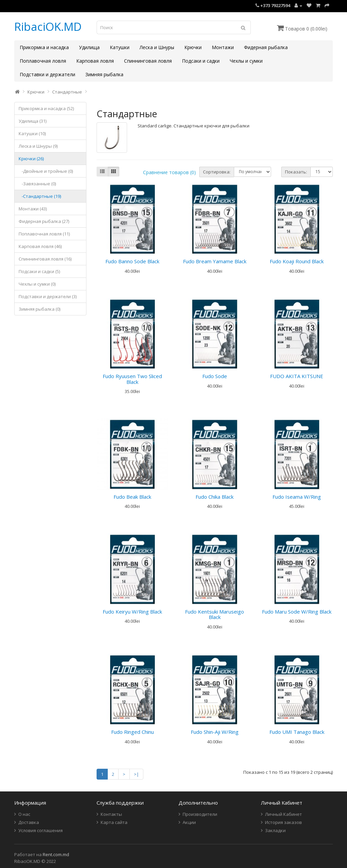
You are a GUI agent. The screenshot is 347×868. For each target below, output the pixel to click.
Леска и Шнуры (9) (38, 146)
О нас (24, 814)
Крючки (193, 47)
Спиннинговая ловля (148, 61)
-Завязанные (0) (37, 184)
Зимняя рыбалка (104, 74)
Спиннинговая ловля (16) (45, 259)
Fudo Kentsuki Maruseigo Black (215, 614)
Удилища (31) (33, 121)
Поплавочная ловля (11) (44, 234)
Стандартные (67, 92)
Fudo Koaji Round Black (297, 261)
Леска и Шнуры (157, 47)
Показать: (296, 172)
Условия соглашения (40, 830)
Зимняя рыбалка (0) (39, 309)
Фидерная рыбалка (266, 47)
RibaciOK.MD (48, 27)
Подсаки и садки (201, 61)
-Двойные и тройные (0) (46, 171)
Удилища (89, 47)
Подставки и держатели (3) (48, 296)
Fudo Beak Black (132, 497)
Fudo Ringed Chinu (132, 732)
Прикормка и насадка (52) (46, 108)
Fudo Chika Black (215, 497)
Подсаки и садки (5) (39, 271)
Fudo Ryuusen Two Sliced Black (132, 379)
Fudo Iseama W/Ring (297, 497)
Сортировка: (217, 172)
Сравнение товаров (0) (169, 172)
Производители (200, 814)
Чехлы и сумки (246, 61)
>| (136, 774)
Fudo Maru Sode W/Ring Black (297, 612)
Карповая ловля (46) (40, 246)
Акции (189, 822)
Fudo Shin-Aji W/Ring (215, 732)
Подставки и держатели (47, 74)
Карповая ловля (95, 61)
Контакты (111, 814)
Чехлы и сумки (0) (37, 284)
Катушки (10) (32, 133)
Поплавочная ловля (43, 61)
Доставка (29, 822)
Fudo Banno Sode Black (132, 261)
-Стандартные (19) (40, 196)
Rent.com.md (56, 854)
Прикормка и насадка (44, 47)
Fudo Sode (215, 376)
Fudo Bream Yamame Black (215, 261)
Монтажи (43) (33, 209)
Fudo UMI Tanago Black (297, 732)
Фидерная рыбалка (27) (44, 221)
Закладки (275, 830)
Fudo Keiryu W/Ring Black (132, 612)
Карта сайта (114, 822)
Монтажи (223, 47)
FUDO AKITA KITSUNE (297, 376)
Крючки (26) (31, 159)
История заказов (283, 822)
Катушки (120, 47)
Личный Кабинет (283, 814)
